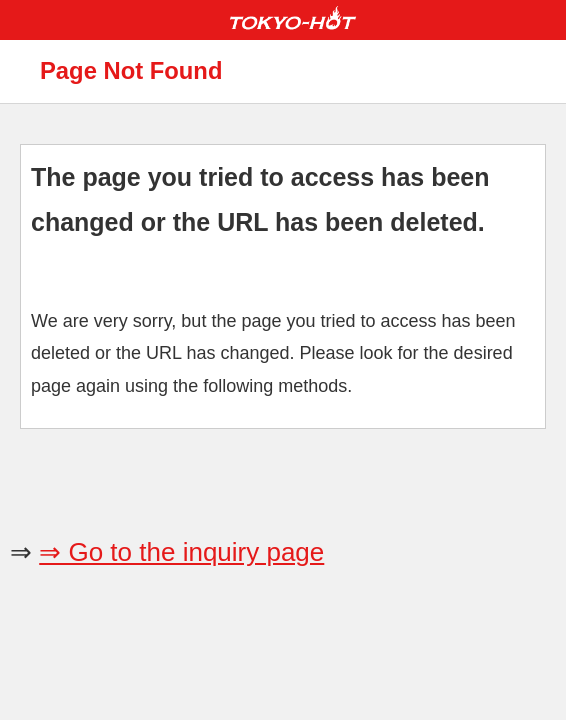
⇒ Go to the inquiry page (181, 552)
